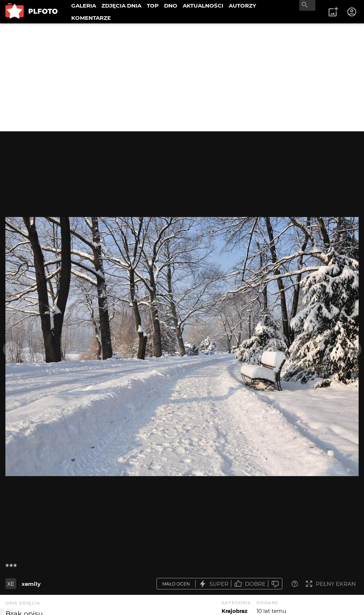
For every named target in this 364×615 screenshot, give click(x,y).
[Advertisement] (182, 77)
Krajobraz (235, 611)
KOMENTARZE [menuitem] (91, 18)
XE (11, 584)
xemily (31, 584)
